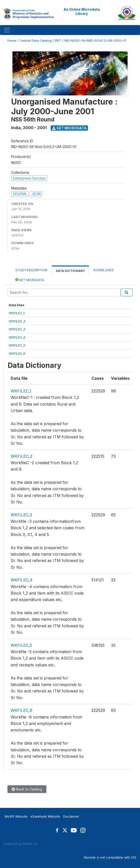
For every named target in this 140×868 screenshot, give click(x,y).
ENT (58, 41)
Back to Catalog (27, 789)
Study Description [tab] (31, 270)
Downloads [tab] (104, 270)
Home (12, 41)
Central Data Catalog (36, 41)
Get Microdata (69, 128)
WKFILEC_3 (17, 329)
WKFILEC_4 (17, 337)
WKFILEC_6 (17, 353)
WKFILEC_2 (17, 321)
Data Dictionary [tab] (70, 271)
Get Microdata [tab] (30, 280)
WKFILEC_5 (17, 345)
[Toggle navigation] (7, 30)
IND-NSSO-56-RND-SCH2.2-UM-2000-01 (95, 41)
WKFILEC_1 (17, 313)
